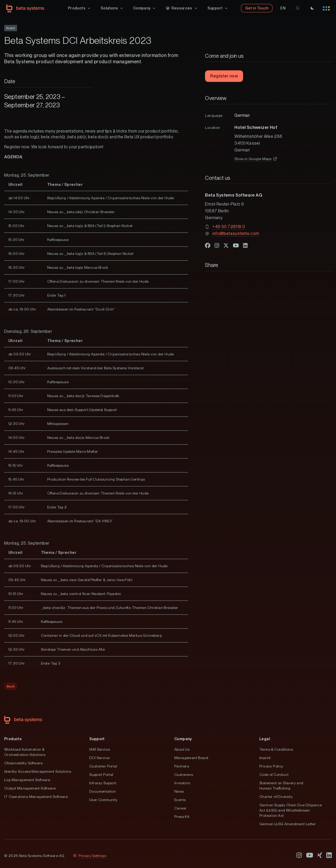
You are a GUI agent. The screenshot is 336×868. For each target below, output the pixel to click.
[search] (298, 8)
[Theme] (312, 8)
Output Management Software (30, 788)
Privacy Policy (271, 766)
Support (97, 739)
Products (13, 739)
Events (180, 800)
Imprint (265, 758)
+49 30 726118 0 (229, 227)
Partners (182, 766)
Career (180, 808)
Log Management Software (27, 780)
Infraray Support (103, 783)
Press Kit (182, 817)
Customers (184, 775)
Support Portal (101, 775)
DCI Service (99, 758)
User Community (103, 800)
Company (183, 739)
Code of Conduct (274, 775)
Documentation (103, 792)
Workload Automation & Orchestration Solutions (25, 752)
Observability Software (23, 763)
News (179, 792)
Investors (182, 783)
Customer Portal (103, 766)
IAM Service (99, 750)
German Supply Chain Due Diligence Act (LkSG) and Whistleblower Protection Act (291, 811)
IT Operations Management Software (36, 797)
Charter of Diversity (276, 797)
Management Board (191, 758)
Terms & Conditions (276, 750)
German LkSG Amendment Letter (288, 824)
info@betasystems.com (236, 234)
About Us (182, 750)
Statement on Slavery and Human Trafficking (281, 786)
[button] (80, 8)
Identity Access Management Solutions (38, 772)
